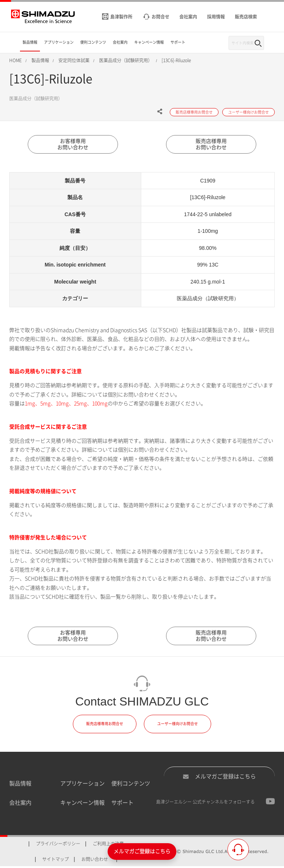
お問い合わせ (95, 861)
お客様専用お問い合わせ (73, 145)
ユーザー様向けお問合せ (177, 725)
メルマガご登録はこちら (219, 778)
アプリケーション (82, 785)
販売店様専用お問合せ (105, 725)
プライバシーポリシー (58, 845)
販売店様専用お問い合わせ (211, 145)
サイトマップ (55, 861)
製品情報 (20, 785)
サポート (122, 805)
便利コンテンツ (131, 785)
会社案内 (20, 805)
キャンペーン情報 (82, 805)
